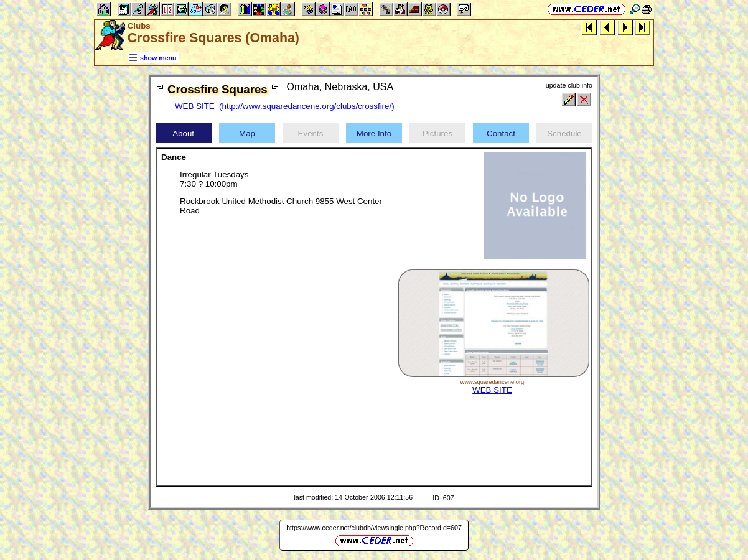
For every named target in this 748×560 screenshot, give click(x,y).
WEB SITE (492, 390)
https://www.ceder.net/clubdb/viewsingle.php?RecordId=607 (374, 528)
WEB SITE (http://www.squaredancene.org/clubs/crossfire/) (285, 106)
